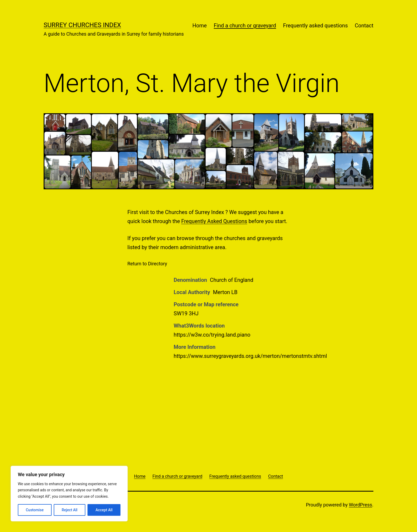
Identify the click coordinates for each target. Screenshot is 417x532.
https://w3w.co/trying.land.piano (212, 335)
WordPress (360, 505)
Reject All (70, 510)
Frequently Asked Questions (214, 221)
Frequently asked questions (315, 26)
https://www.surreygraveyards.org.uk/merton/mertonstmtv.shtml (250, 356)
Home (200, 26)
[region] (69, 494)
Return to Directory (147, 264)
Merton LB (225, 292)
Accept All (104, 510)
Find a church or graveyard (245, 26)
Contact (364, 26)
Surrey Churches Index (82, 25)
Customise (35, 510)
